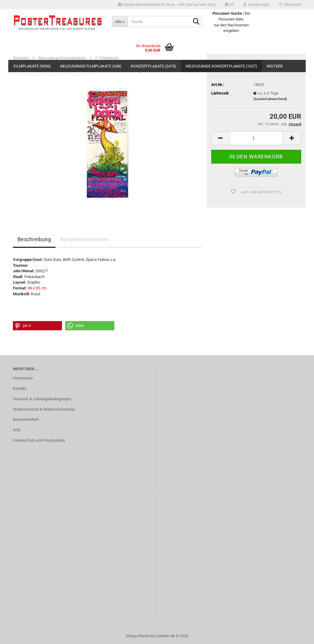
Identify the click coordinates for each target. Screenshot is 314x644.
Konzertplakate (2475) (153, 66)
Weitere (275, 66)
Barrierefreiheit (26, 419)
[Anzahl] (256, 138)
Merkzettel (290, 5)
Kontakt (20, 388)
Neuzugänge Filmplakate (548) (91, 66)
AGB (17, 430)
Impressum (23, 378)
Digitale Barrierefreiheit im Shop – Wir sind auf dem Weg (167, 5)
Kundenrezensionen (84, 239)
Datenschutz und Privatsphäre (39, 440)
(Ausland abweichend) (270, 99)
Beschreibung (34, 239)
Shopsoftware (138, 636)
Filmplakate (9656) (32, 66)
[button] (229, 5)
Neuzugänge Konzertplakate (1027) (221, 66)
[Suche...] (120, 21)
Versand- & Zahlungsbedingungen (42, 399)
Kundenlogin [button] (256, 5)
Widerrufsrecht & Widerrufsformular (44, 409)
